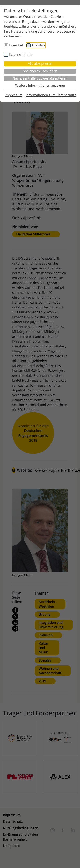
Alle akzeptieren (40, 64)
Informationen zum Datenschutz (51, 95)
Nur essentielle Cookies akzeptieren (40, 78)
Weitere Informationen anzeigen (40, 85)
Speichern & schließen (40, 71)
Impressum (14, 95)
